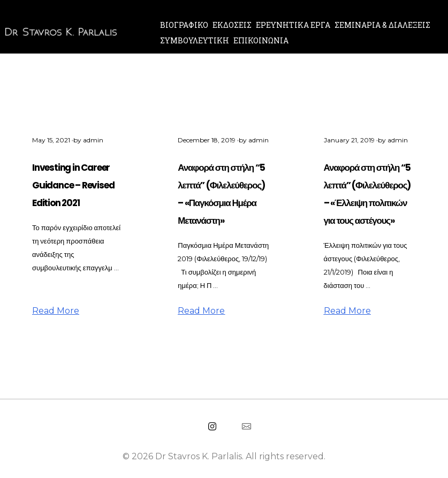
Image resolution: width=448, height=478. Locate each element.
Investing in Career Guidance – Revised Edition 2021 (73, 185)
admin (93, 140)
